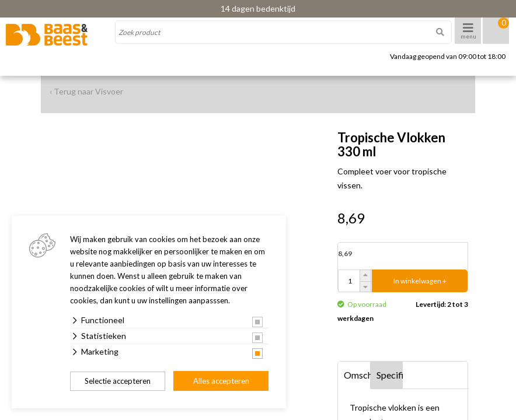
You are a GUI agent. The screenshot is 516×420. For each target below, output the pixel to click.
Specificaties (390, 375)
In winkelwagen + (420, 281)
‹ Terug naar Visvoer (86, 91)
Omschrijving (357, 375)
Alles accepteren (221, 381)
